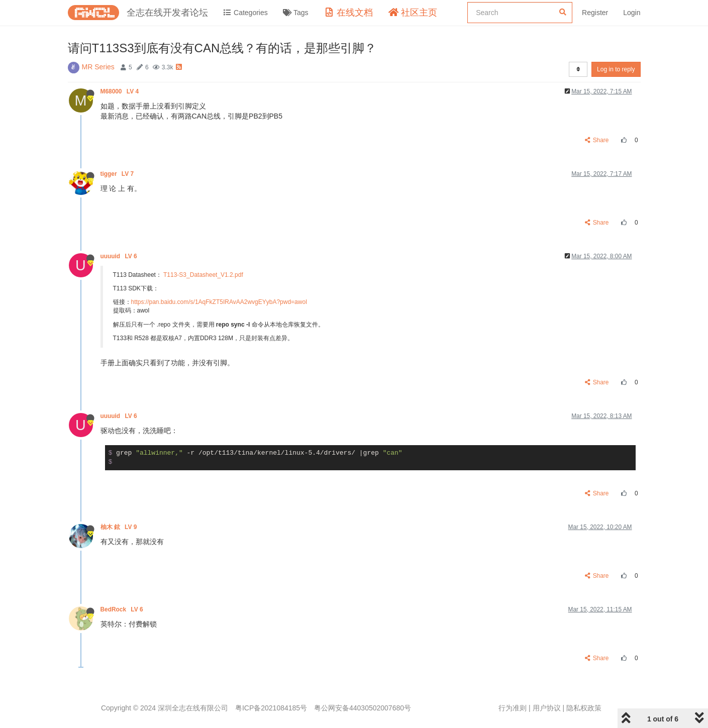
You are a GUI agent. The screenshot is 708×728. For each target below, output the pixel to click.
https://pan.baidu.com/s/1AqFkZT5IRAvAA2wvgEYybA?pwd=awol (219, 302)
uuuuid (120, 256)
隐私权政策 (584, 708)
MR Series (98, 67)
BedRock (123, 609)
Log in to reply (616, 69)
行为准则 (513, 708)
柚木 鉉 (120, 527)
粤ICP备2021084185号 (271, 708)
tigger (118, 174)
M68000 (121, 91)
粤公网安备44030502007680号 (363, 708)
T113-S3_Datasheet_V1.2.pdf (203, 275)
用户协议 (547, 708)
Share (597, 140)
